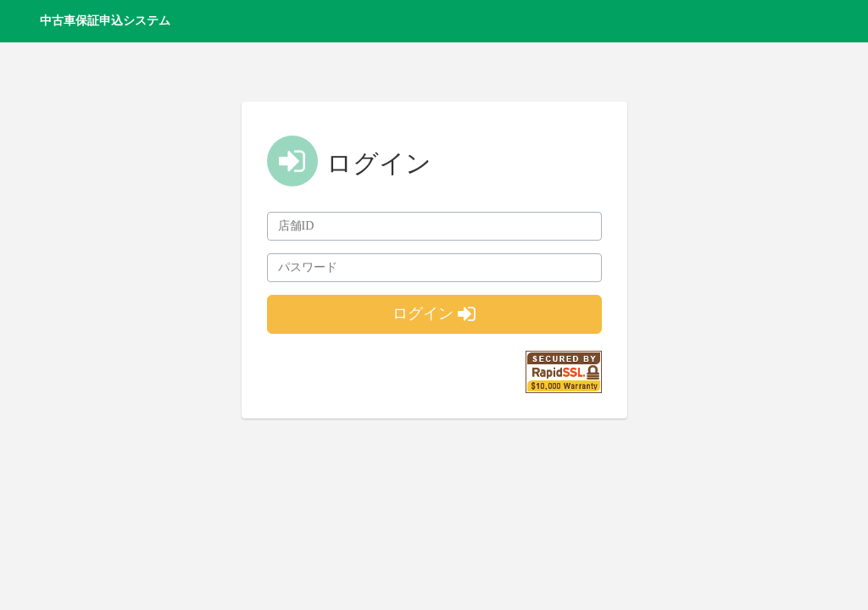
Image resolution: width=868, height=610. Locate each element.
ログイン (434, 313)
